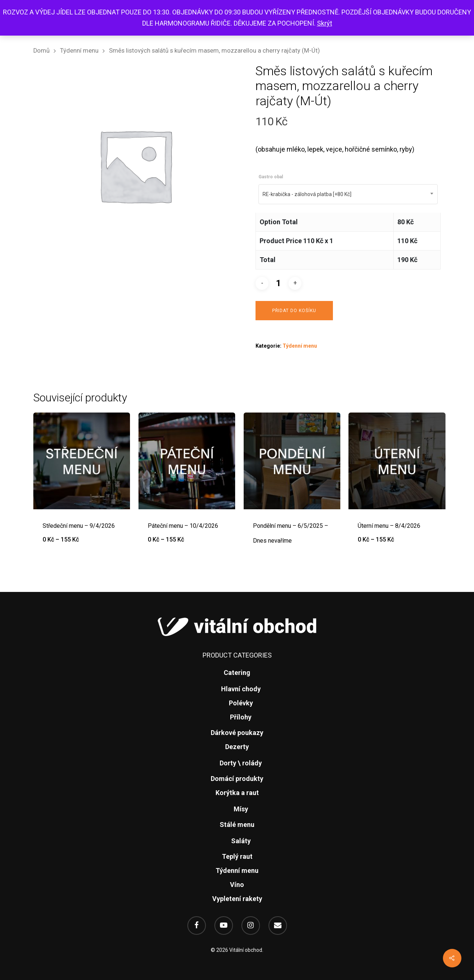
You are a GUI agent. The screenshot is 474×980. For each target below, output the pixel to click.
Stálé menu (237, 825)
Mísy (241, 809)
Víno (237, 885)
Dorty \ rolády (241, 763)
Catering (237, 673)
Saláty (241, 841)
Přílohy (241, 717)
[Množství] (278, 283)
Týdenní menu (79, 51)
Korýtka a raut (237, 793)
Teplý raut (237, 856)
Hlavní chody (241, 689)
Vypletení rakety (237, 899)
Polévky (241, 703)
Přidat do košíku (294, 311)
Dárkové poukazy (237, 733)
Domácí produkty (237, 779)
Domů (41, 51)
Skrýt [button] (325, 23)
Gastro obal (271, 177)
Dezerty (237, 747)
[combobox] (348, 194)
